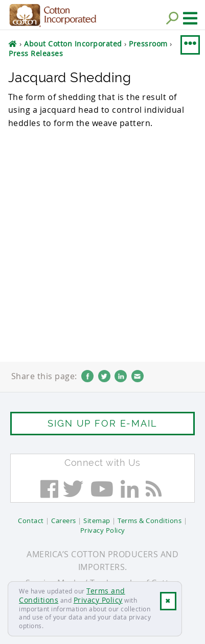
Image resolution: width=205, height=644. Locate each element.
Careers (64, 521)
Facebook (87, 376)
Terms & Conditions (150, 521)
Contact (31, 521)
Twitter (104, 376)
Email (138, 376)
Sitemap (97, 521)
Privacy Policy (98, 600)
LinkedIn (121, 376)
